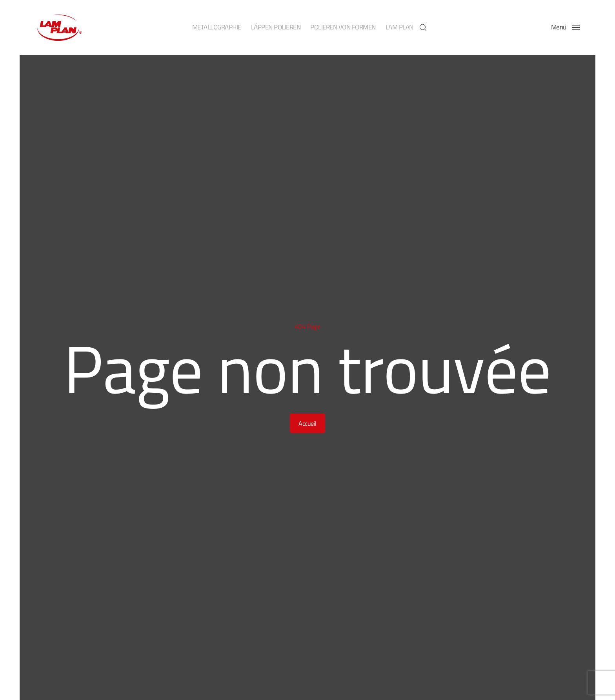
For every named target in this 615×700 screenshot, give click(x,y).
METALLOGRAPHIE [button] (217, 27)
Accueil (307, 423)
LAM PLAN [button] (399, 27)
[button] (423, 27)
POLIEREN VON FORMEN (343, 27)
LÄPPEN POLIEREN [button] (276, 27)
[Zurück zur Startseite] (59, 27)
